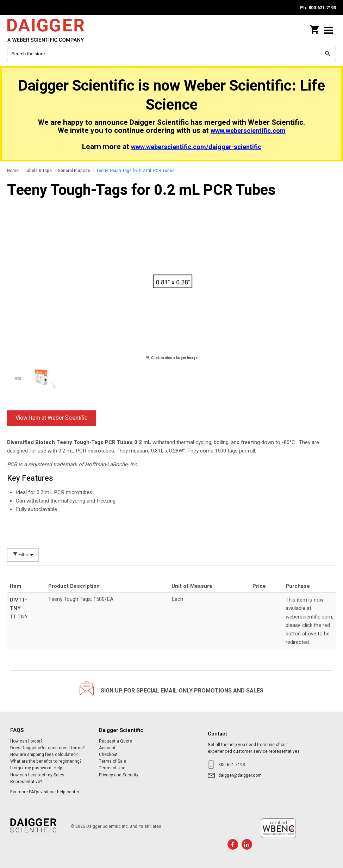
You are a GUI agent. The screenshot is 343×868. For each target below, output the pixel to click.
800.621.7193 (232, 765)
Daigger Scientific (53, 30)
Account (107, 748)
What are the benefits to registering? (46, 761)
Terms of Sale (113, 761)
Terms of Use (112, 768)
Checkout (108, 755)
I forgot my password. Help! (37, 768)
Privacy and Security (119, 775)
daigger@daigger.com (240, 775)
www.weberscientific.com (248, 131)
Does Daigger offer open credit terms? (47, 748)
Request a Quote (116, 741)
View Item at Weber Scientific (51, 418)
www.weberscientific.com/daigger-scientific (196, 147)
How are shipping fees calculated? (44, 755)
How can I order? (26, 741)
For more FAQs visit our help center (45, 792)
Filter (23, 555)
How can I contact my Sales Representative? (37, 778)
